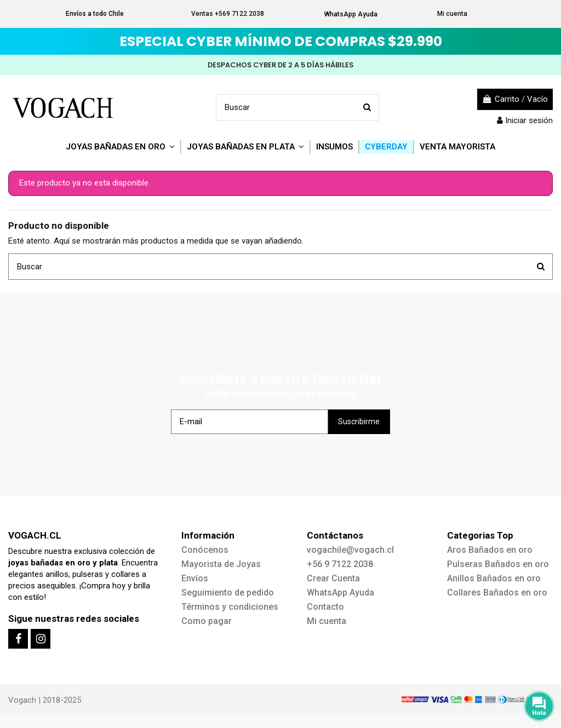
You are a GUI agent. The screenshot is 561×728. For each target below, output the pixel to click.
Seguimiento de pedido (228, 593)
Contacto (325, 607)
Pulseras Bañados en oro (498, 564)
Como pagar (207, 621)
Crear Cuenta (333, 578)
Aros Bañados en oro (490, 550)
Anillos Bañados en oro (494, 578)
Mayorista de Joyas (221, 564)
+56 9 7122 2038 (340, 564)
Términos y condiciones (230, 607)
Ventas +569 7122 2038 (228, 14)
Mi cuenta (452, 14)
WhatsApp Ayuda (351, 14)
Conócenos (205, 550)
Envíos (195, 578)
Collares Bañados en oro (497, 593)
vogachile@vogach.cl (350, 550)
